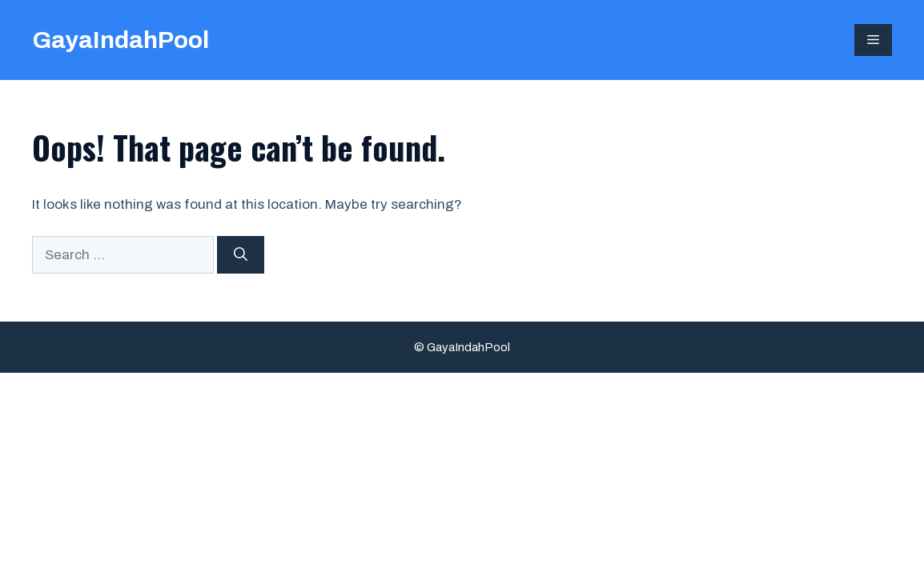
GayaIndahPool (121, 40)
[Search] (241, 255)
